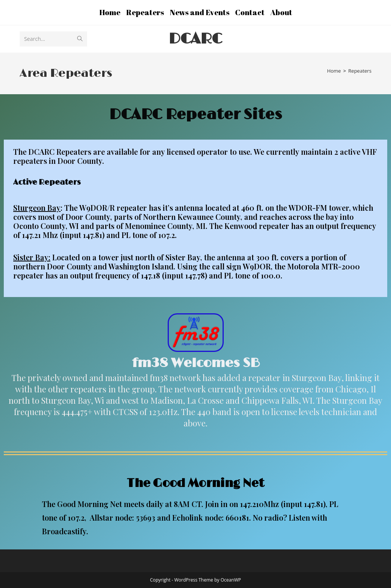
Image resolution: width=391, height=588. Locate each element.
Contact (250, 12)
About (281, 12)
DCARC (195, 39)
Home (110, 12)
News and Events (199, 12)
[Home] (334, 71)
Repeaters (145, 12)
